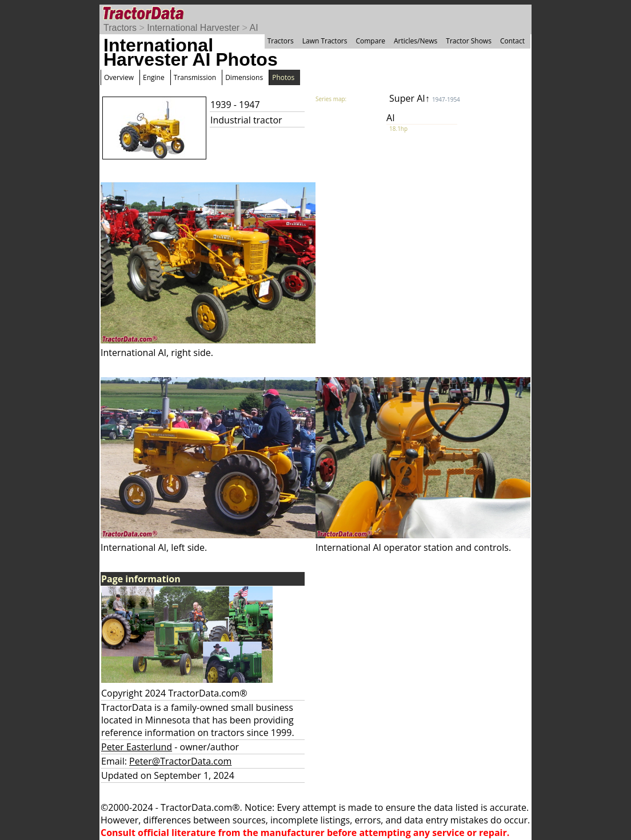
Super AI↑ (425, 98)
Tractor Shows (469, 41)
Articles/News (416, 41)
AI (254, 28)
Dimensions (244, 77)
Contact (512, 41)
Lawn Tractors (325, 41)
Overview (119, 77)
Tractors (120, 28)
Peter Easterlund (137, 747)
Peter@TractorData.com (180, 761)
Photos (283, 77)
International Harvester (193, 28)
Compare (370, 41)
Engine (154, 77)
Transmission (195, 77)
